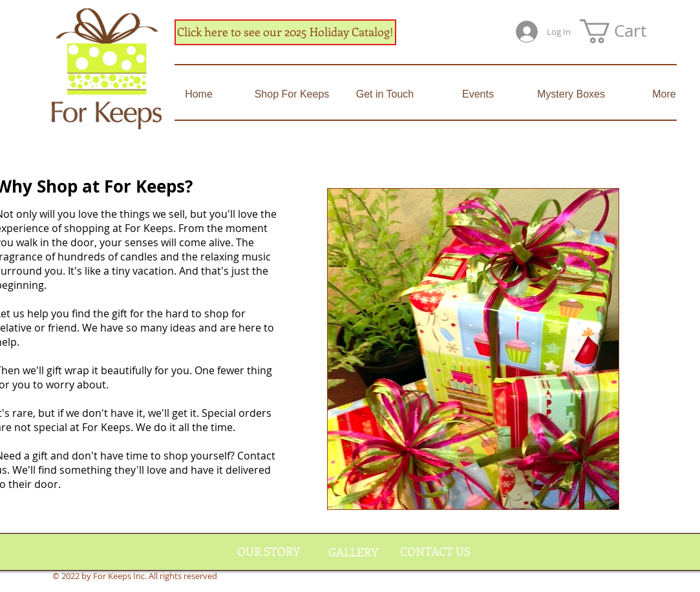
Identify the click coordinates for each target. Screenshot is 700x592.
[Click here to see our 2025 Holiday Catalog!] (285, 32)
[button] (626, 31)
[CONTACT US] (435, 552)
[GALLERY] (353, 553)
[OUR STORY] (269, 552)
